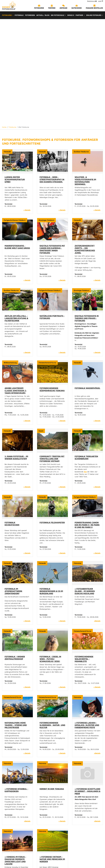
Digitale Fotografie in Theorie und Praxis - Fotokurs (87, 213)
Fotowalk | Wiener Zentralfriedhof (15, 552)
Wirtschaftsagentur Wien (50, 842)
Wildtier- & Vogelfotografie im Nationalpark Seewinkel (85, 75)
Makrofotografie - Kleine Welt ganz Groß (17, 141)
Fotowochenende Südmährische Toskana (52, 284)
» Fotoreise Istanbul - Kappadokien (16, 684)
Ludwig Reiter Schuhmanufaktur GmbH (15, 74)
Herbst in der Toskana (52, 683)
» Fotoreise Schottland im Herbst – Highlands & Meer (88, 686)
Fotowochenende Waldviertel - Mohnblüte (84, 553)
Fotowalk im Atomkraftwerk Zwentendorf (13, 486)
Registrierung (91, 1)
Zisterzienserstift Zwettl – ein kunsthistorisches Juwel (85, 144)
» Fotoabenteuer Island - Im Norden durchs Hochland (85, 486)
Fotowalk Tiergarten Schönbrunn (86, 352)
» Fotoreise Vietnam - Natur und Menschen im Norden (52, 754)
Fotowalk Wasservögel (87, 283)
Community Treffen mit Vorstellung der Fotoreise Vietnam (52, 353)
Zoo (85, 366)
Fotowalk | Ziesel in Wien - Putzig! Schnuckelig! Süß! (50, 553)
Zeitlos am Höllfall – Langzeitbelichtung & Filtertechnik (16, 213)
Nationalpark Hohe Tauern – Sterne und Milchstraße (16, 619)
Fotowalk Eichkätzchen (12, 418)
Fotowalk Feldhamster (52, 417)
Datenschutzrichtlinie (68, 860)
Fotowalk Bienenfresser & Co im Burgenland (51, 486)
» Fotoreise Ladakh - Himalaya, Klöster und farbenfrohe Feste (87, 619)
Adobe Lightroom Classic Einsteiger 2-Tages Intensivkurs (16, 285)
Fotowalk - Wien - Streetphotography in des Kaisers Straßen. (52, 74)
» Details (27, 104)
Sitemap (46, 860)
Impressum (55, 860)
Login (100, 1)
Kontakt (38, 860)
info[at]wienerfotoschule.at (53, 824)
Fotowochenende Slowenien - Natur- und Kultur (52, 619)
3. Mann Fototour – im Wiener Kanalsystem (16, 352)
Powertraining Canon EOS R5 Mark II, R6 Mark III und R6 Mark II (87, 419)
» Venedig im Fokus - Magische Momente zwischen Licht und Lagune (15, 755)
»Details (97, 515)
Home (31, 860)
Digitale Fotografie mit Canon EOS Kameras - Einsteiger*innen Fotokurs (52, 144)
